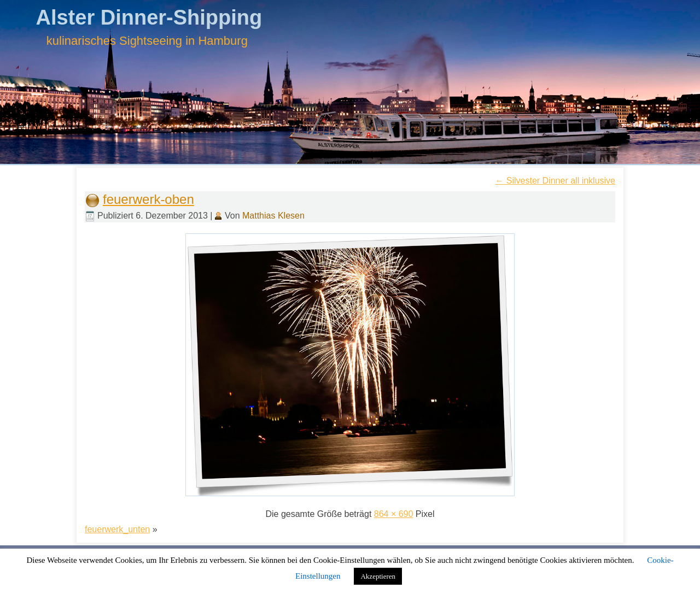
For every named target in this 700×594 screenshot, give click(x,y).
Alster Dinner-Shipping (149, 17)
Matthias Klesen (273, 216)
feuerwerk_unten (117, 529)
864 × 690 (394, 514)
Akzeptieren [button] (378, 576)
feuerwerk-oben (148, 199)
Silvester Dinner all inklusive (555, 181)
